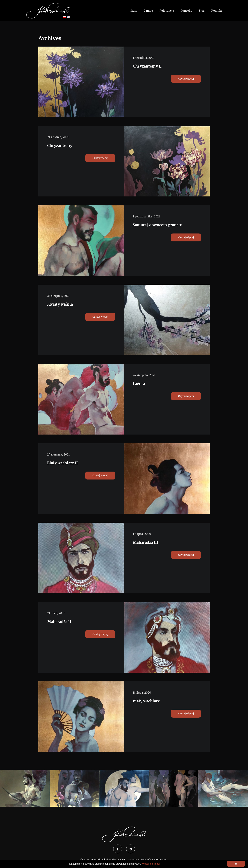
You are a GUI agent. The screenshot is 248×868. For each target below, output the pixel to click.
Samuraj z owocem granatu (158, 225)
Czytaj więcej (186, 79)
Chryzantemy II (147, 66)
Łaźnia (139, 384)
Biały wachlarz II (62, 463)
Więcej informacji (151, 864)
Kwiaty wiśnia (60, 304)
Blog (202, 11)
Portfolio (186, 11)
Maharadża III (145, 542)
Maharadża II (59, 622)
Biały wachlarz (146, 701)
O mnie (148, 11)
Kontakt (217, 11)
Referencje (167, 11)
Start (134, 11)
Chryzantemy (60, 146)
